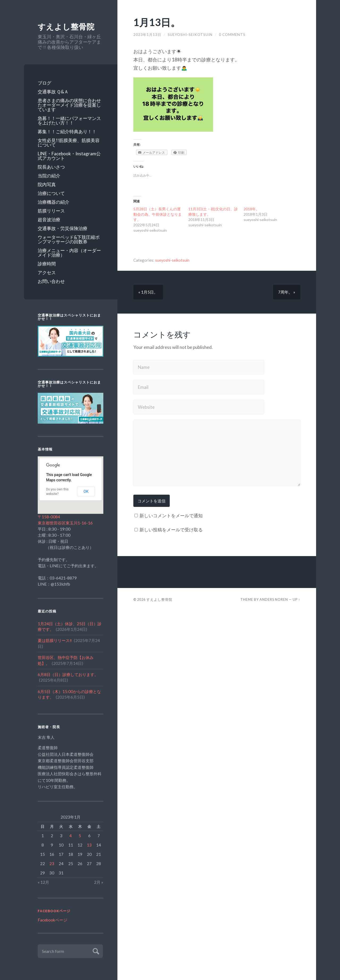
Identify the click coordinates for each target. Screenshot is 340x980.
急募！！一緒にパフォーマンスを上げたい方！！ (69, 120)
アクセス (47, 272)
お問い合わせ (51, 281)
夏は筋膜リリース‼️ (55, 641)
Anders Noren (274, 600)
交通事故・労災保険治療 (63, 228)
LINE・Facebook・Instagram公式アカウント (69, 156)
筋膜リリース (51, 211)
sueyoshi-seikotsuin (191, 35)
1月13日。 (158, 22)
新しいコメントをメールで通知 (171, 516)
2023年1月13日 (148, 35)
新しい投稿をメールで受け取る (171, 530)
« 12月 (43, 882)
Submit (95, 951)
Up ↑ (296, 600)
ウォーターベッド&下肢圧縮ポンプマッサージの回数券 (69, 239)
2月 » (99, 882)
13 (89, 845)
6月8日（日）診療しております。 (68, 675)
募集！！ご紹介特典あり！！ (67, 132)
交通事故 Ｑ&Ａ (53, 92)
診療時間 (47, 264)
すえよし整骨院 (67, 27)
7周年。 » (286, 292)
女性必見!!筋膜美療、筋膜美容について (69, 143)
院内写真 (47, 184)
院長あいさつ (51, 167)
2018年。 (252, 209)
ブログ (44, 83)
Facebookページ (54, 911)
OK (86, 492)
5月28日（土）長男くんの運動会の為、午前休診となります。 (158, 214)
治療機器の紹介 (54, 202)
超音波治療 (49, 220)
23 (52, 864)
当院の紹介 (49, 176)
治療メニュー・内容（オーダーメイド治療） (69, 253)
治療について (51, 193)
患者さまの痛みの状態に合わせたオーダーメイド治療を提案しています (69, 105)
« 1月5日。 (148, 292)
